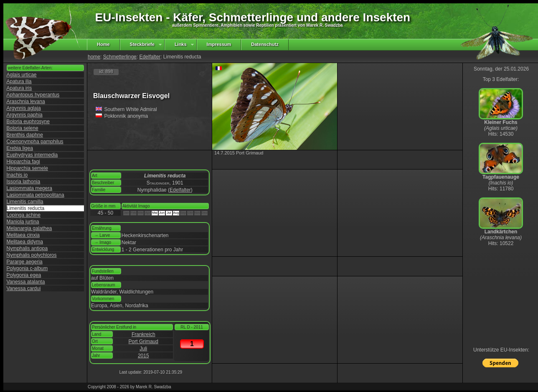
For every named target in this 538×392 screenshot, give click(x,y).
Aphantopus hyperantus (33, 95)
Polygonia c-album (27, 268)
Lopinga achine (24, 215)
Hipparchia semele (27, 168)
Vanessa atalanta (26, 282)
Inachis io (17, 175)
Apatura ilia (19, 81)
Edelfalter (150, 57)
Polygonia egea (24, 275)
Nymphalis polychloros (32, 255)
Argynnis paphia (25, 115)
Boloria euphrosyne (28, 121)
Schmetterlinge (120, 57)
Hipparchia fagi (23, 162)
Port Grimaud (143, 341)
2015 (143, 356)
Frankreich (143, 334)
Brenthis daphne (25, 135)
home (94, 57)
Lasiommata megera (29, 188)
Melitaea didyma (25, 242)
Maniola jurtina (23, 222)
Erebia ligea (20, 148)
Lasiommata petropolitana (36, 195)
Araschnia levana (26, 101)
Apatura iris (19, 88)
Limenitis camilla (25, 202)
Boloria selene (23, 128)
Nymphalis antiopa (27, 248)
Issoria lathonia (24, 182)
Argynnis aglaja (24, 108)
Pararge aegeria (25, 262)
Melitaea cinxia (23, 235)
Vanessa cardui (24, 288)
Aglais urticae (22, 75)
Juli (143, 349)
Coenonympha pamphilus (35, 142)
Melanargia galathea (29, 228)
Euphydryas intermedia (32, 155)
